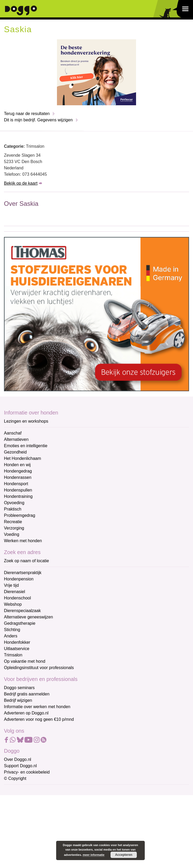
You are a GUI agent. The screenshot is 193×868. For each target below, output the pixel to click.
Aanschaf (13, 433)
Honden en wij (17, 465)
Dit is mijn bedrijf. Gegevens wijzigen (38, 120)
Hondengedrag (18, 471)
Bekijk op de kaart (21, 183)
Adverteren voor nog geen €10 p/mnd (39, 719)
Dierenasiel (15, 592)
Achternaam (16, 826)
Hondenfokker (17, 642)
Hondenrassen (18, 477)
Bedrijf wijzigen (18, 700)
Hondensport (16, 484)
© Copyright (15, 778)
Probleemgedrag (20, 515)
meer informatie (94, 855)
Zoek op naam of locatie (26, 561)
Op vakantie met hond (25, 661)
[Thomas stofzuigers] (96, 314)
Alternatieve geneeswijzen (28, 617)
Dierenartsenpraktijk (23, 573)
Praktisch (13, 509)
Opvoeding (14, 503)
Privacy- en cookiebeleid (27, 772)
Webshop (13, 604)
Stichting (12, 630)
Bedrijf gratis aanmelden (27, 694)
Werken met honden (23, 541)
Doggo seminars (19, 688)
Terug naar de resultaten (27, 114)
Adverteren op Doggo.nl (26, 713)
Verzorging (14, 528)
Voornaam (14, 809)
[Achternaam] (42, 834)
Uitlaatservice (17, 649)
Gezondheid (15, 452)
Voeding (12, 534)
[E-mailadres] (42, 799)
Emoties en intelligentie (26, 446)
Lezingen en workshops (26, 421)
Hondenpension (19, 579)
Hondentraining (18, 496)
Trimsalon (13, 655)
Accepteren (124, 855)
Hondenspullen (18, 490)
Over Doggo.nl (18, 759)
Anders (11, 636)
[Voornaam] (42, 817)
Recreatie (13, 522)
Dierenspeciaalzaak (22, 611)
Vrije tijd (11, 585)
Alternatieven (16, 439)
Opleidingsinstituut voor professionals (39, 668)
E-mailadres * (17, 791)
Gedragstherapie (20, 623)
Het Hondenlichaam (23, 458)
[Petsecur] (96, 72)
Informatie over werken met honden (37, 707)
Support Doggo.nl (20, 766)
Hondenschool (17, 598)
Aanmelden (42, 848)
